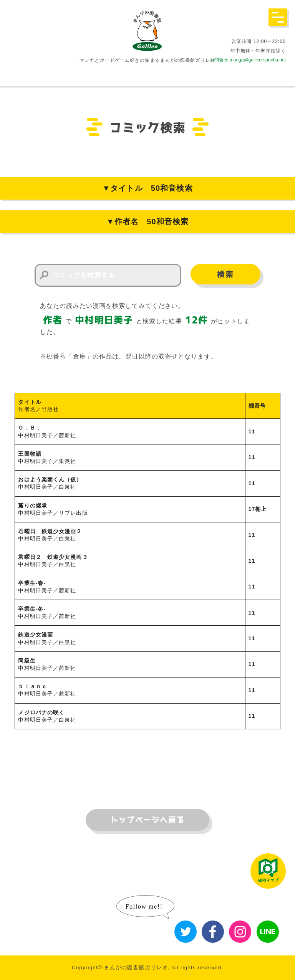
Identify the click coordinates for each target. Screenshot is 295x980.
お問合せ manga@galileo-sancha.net (248, 60)
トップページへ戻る (147, 820)
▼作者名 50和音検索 (147, 221)
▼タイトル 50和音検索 (147, 188)
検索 (225, 274)
